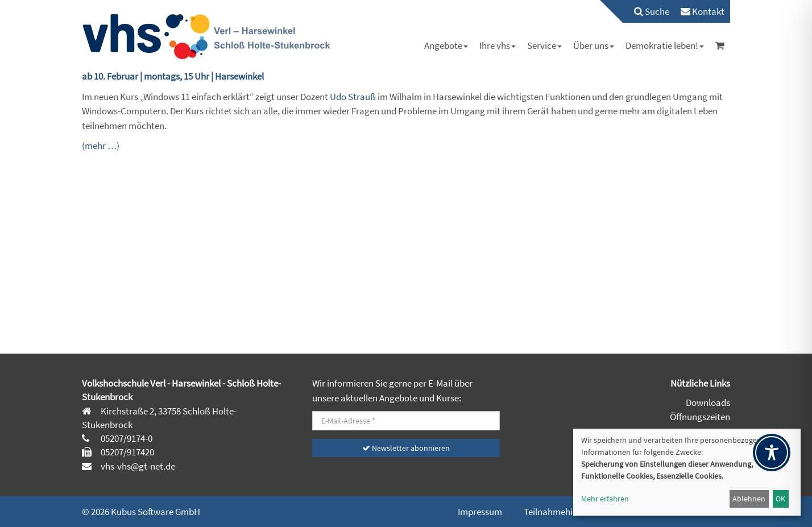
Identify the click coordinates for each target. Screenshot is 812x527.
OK (780, 499)
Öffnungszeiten (700, 417)
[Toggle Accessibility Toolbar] (772, 453)
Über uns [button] (594, 45)
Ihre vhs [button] (498, 45)
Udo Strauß (353, 97)
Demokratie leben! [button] (665, 45)
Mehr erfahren (605, 499)
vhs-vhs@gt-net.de (137, 466)
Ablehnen (749, 499)
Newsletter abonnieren (406, 448)
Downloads (708, 402)
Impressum (480, 512)
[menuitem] (646, 11)
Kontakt (703, 11)
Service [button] (544, 45)
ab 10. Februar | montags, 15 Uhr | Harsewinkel (173, 76)
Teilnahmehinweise (562, 512)
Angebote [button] (446, 45)
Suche (652, 11)
